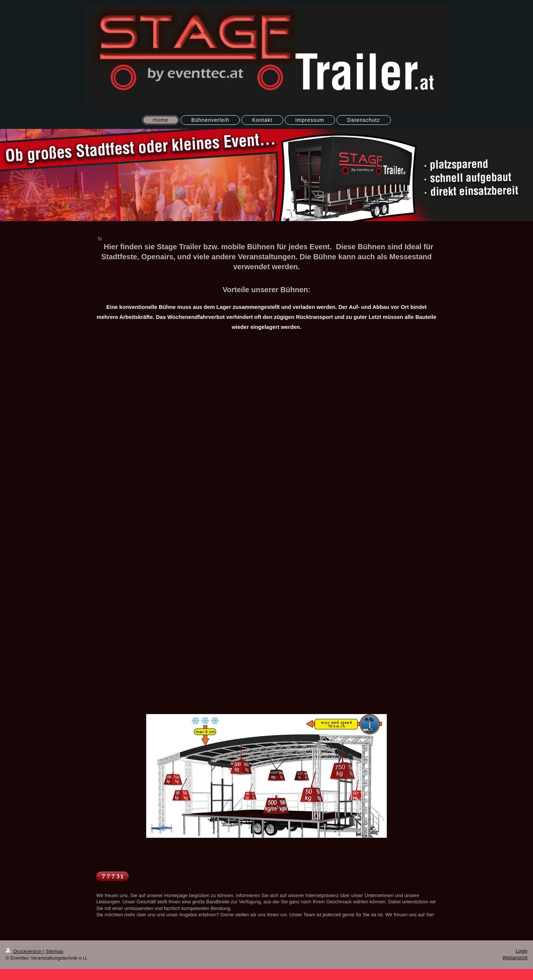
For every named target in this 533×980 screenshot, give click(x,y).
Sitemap (54, 951)
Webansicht (515, 958)
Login (522, 951)
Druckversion (24, 951)
